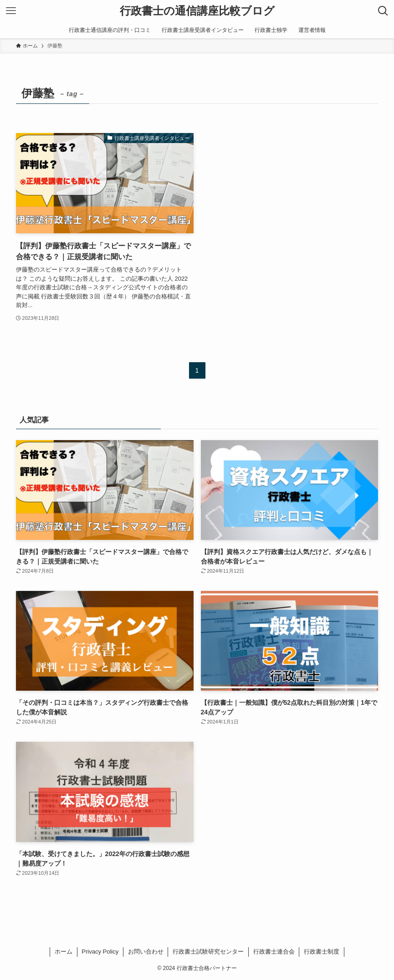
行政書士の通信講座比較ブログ (197, 11)
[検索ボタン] (383, 11)
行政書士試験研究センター (208, 952)
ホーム (64, 952)
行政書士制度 (322, 952)
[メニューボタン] (11, 11)
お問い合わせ (146, 952)
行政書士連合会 (274, 952)
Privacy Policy (100, 952)
